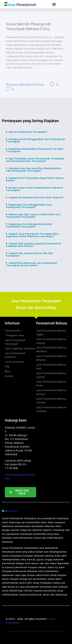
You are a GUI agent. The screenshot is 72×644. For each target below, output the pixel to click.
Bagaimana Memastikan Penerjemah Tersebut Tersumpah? (35, 150)
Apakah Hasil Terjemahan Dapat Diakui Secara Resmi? (35, 179)
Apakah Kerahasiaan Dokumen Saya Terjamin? (36, 197)
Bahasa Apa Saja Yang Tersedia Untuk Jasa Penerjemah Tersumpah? (33, 216)
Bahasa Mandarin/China (25, 84)
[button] (36, 132)
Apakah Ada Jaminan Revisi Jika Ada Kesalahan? (29, 254)
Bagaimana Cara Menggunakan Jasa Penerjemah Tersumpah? (29, 206)
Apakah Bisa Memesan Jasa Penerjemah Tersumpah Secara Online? (32, 264)
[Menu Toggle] (54, 4)
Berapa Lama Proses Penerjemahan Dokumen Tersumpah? (35, 189)
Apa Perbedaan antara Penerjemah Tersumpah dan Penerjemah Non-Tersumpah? (35, 160)
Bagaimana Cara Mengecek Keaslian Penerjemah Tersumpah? (29, 225)
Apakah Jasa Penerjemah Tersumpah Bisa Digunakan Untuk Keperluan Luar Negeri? (33, 235)
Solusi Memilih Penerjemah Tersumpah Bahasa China (29, 26)
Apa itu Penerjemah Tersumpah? (28, 132)
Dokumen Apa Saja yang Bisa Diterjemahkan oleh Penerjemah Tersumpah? (34, 170)
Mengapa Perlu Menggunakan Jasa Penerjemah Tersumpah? (36, 140)
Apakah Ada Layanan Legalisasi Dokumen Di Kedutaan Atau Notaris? (34, 245)
